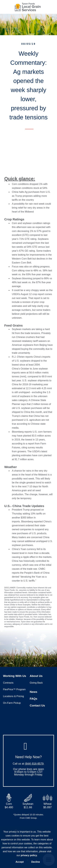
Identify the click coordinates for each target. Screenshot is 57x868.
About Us (36, 676)
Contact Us (37, 705)
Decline (36, 862)
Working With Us (15, 676)
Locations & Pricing (13, 696)
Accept (20, 862)
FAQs (34, 699)
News (34, 692)
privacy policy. (29, 855)
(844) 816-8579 (34, 764)
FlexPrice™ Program (14, 689)
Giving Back (36, 683)
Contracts (8, 683)
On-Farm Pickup (12, 703)
